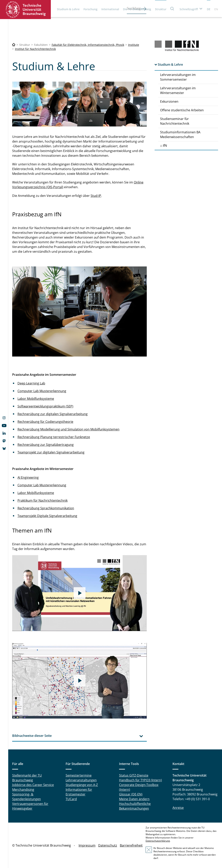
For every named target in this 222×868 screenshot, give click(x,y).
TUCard (71, 799)
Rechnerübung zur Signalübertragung (46, 445)
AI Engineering (28, 477)
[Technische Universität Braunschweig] (14, 45)
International (110, 9)
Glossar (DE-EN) (131, 794)
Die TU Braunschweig (137, 9)
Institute (134, 45)
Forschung (90, 9)
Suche (172, 9)
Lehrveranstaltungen (81, 780)
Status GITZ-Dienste (134, 775)
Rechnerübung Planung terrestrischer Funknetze (54, 437)
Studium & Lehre (68, 9)
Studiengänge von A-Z (82, 785)
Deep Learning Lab (31, 383)
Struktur (161, 9)
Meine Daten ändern (134, 799)
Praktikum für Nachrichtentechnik (43, 500)
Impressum (87, 845)
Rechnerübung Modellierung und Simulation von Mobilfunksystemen (68, 429)
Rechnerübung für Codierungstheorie (45, 422)
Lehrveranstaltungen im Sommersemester (178, 77)
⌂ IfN (164, 146)
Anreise (178, 808)
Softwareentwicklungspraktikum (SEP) (45, 406)
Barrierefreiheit (131, 845)
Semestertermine (79, 775)
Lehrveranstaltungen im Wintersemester (178, 90)
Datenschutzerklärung (158, 841)
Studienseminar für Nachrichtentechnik (175, 121)
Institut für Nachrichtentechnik (35, 49)
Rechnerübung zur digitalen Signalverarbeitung (53, 414)
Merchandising (23, 790)
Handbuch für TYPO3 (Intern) (140, 780)
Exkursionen (169, 101)
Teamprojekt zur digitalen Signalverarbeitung (51, 452)
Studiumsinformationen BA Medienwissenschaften (180, 135)
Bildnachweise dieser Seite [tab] (32, 736)
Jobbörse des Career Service (33, 785)
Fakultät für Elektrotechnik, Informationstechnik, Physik (88, 45)
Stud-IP (96, 196)
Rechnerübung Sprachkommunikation (46, 508)
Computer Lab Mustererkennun (41, 485)
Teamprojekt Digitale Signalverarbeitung (47, 516)
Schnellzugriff (189, 9)
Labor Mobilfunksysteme (36, 399)
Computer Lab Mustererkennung (42, 391)
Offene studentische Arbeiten (182, 110)
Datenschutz (108, 845)
